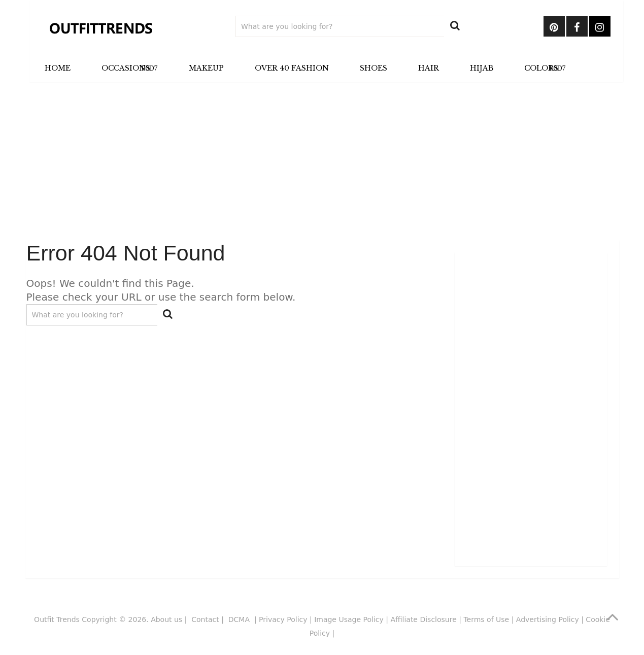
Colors (541, 68)
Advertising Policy (548, 619)
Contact (205, 619)
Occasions (126, 68)
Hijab (482, 68)
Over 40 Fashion (292, 68)
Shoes (374, 68)
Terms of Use (486, 619)
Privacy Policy (283, 619)
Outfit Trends (57, 619)
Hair (429, 68)
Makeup (206, 68)
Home (58, 68)
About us (166, 619)
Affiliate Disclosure (423, 619)
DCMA (240, 619)
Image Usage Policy (349, 619)
